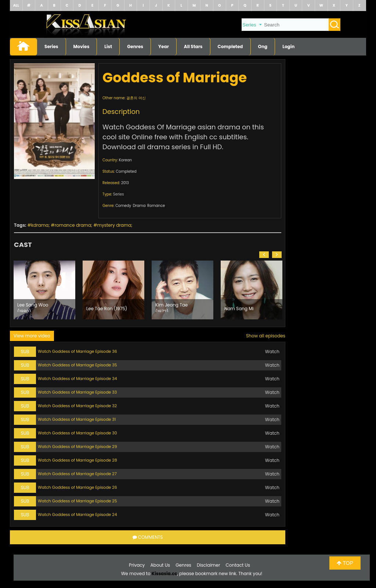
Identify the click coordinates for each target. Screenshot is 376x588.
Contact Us (238, 565)
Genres (135, 46)
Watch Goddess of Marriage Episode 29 (77, 447)
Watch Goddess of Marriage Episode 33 (77, 392)
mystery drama (114, 225)
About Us (160, 565)
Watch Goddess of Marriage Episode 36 (77, 351)
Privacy (137, 565)
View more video (32, 336)
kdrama (40, 225)
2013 (125, 183)
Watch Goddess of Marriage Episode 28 (77, 460)
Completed (230, 46)
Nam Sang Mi (239, 309)
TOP (345, 563)
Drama (139, 206)
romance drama (73, 225)
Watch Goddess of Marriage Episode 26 (77, 487)
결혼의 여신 (136, 98)
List (108, 46)
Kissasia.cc (164, 573)
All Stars (193, 46)
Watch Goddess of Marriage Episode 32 (77, 406)
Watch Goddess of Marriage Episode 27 (77, 474)
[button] (264, 255)
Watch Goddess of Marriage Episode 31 (77, 419)
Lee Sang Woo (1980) (33, 307)
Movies (82, 46)
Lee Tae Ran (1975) (107, 309)
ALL (16, 5)
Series (51, 46)
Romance (156, 206)
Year (164, 46)
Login (288, 46)
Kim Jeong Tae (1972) (171, 307)
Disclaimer (208, 565)
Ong (263, 46)
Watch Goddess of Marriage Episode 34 (77, 379)
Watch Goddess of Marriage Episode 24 (77, 514)
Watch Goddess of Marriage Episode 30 (77, 433)
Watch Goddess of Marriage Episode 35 (77, 365)
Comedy (123, 206)
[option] (44, 290)
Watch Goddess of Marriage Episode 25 (77, 501)
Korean (125, 160)
